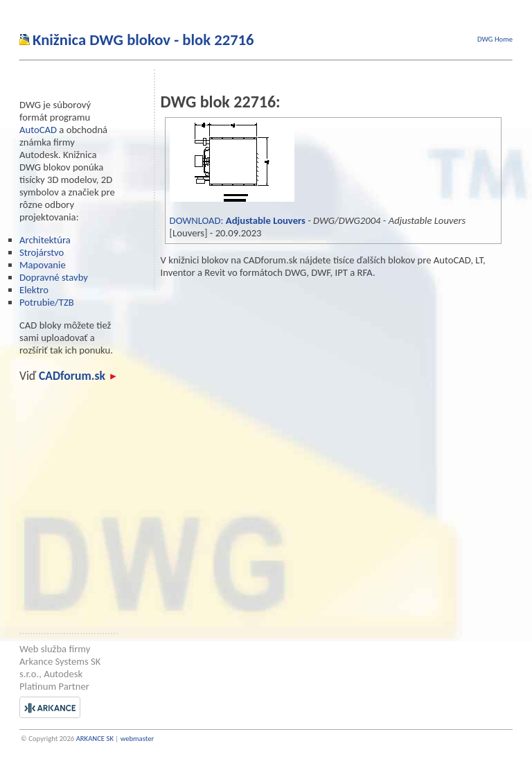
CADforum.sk (78, 376)
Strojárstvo (42, 252)
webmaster (138, 739)
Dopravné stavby (54, 277)
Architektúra (45, 240)
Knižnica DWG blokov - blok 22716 (143, 40)
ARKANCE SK (95, 739)
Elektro (34, 290)
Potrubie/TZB (47, 302)
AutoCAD (38, 130)
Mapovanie (43, 265)
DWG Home (495, 39)
